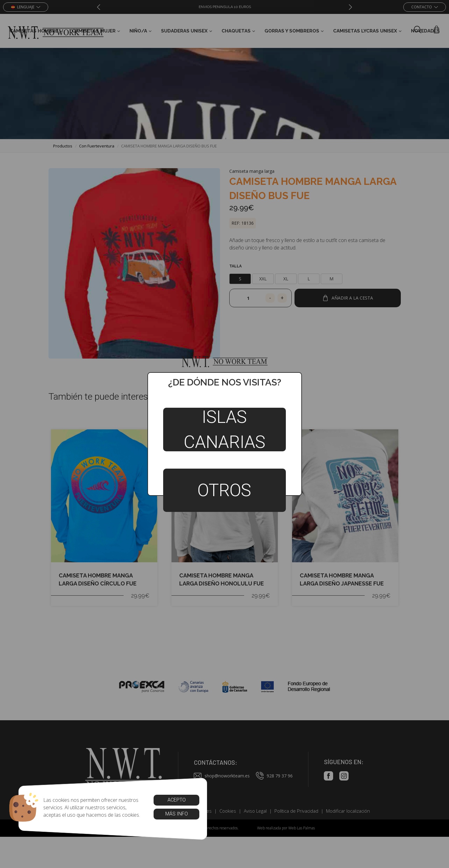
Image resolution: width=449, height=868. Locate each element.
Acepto (176, 800)
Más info (176, 814)
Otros (224, 490)
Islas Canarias (224, 429)
